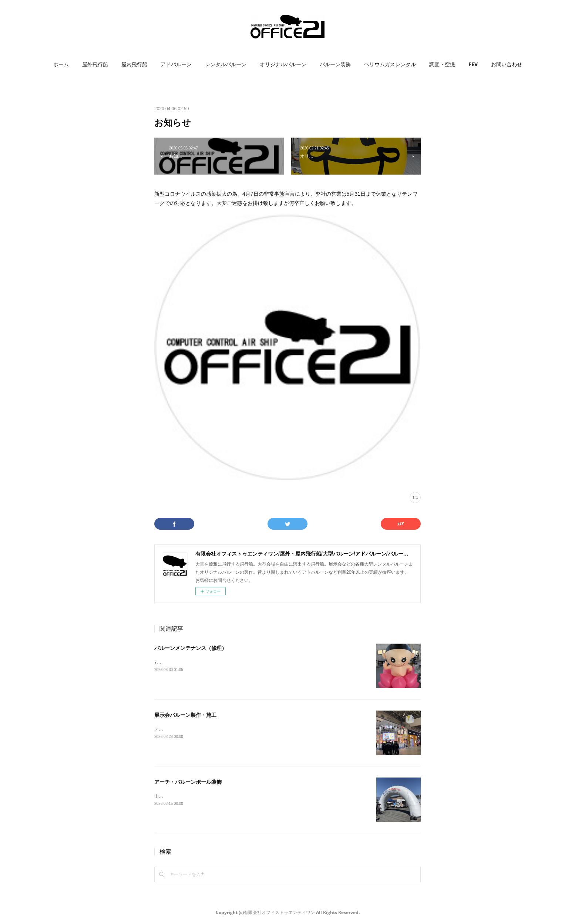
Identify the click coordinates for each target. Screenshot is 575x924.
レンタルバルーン (226, 64)
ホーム (61, 64)
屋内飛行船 (134, 64)
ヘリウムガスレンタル (390, 64)
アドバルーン (176, 64)
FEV (473, 64)
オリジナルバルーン (283, 64)
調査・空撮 (442, 64)
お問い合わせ (507, 64)
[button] (61, 64)
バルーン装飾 (335, 64)
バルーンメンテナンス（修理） (191, 648)
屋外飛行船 (95, 64)
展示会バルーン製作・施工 (185, 715)
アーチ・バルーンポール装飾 (188, 782)
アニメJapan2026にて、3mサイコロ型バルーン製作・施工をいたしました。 (231, 729)
